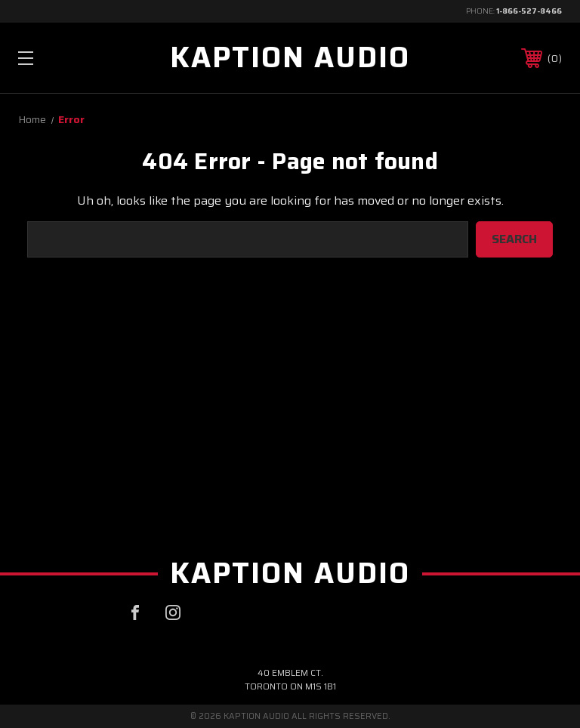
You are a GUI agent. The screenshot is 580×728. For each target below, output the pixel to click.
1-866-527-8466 (529, 11)
